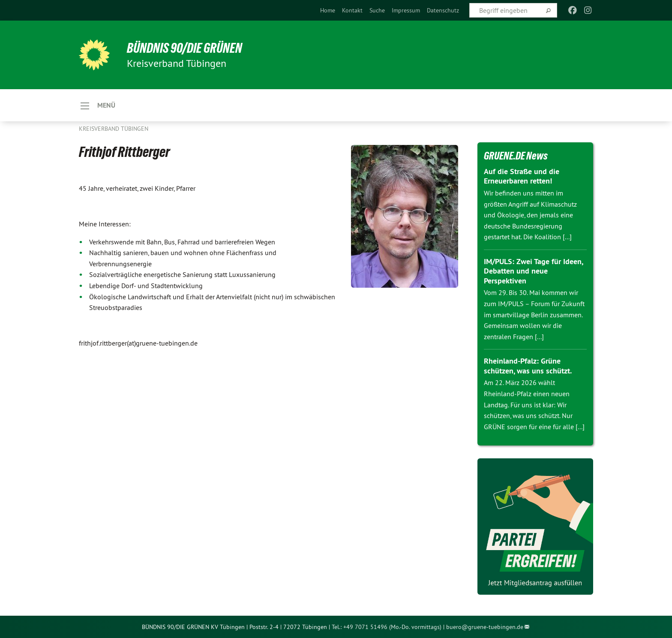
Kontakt (352, 10)
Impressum (406, 10)
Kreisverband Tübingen (114, 129)
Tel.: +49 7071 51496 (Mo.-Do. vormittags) (387, 627)
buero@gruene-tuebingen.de (485, 627)
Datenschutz (443, 10)
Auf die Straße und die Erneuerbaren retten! (522, 176)
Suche (377, 10)
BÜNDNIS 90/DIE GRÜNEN (184, 48)
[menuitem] (328, 10)
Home (328, 10)
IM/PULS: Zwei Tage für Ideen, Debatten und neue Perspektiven (533, 271)
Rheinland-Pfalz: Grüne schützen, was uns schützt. (528, 366)
